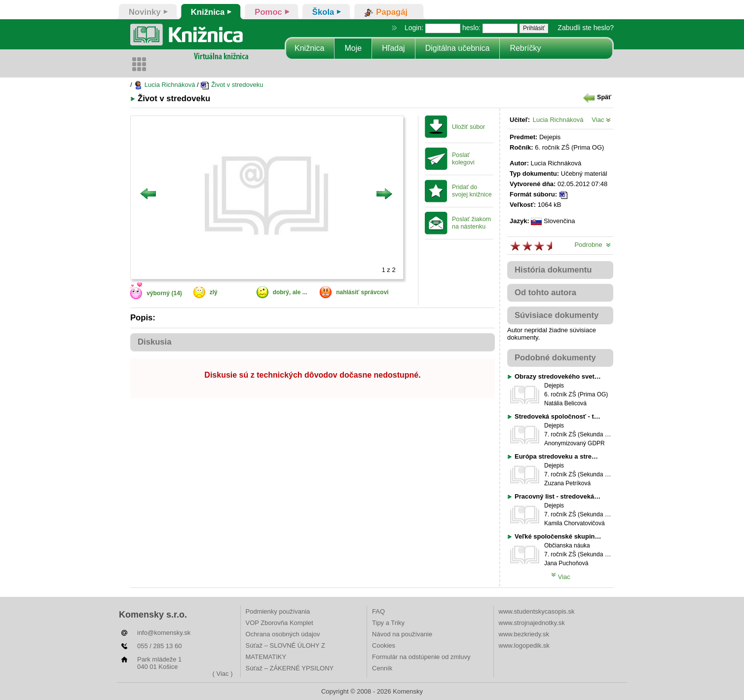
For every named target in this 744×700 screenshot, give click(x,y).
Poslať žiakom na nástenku (471, 223)
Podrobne (593, 245)
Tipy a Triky (388, 623)
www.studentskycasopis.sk (537, 611)
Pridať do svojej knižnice (472, 191)
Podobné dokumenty (555, 358)
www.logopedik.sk (524, 645)
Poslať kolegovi (463, 159)
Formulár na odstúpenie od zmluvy (421, 657)
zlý (214, 292)
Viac (601, 120)
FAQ (378, 611)
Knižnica (309, 48)
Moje (353, 48)
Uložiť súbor (468, 127)
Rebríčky (525, 48)
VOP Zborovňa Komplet (279, 623)
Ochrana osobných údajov (283, 634)
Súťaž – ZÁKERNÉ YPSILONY (290, 668)
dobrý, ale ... (290, 292)
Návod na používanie (402, 634)
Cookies (384, 645)
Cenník (382, 668)
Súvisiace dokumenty (557, 315)
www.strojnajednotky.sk (532, 623)
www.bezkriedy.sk (524, 634)
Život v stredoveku (232, 85)
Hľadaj (393, 48)
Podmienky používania (278, 611)
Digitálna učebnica (458, 48)
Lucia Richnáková (164, 85)
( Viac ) (223, 674)
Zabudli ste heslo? (586, 28)
